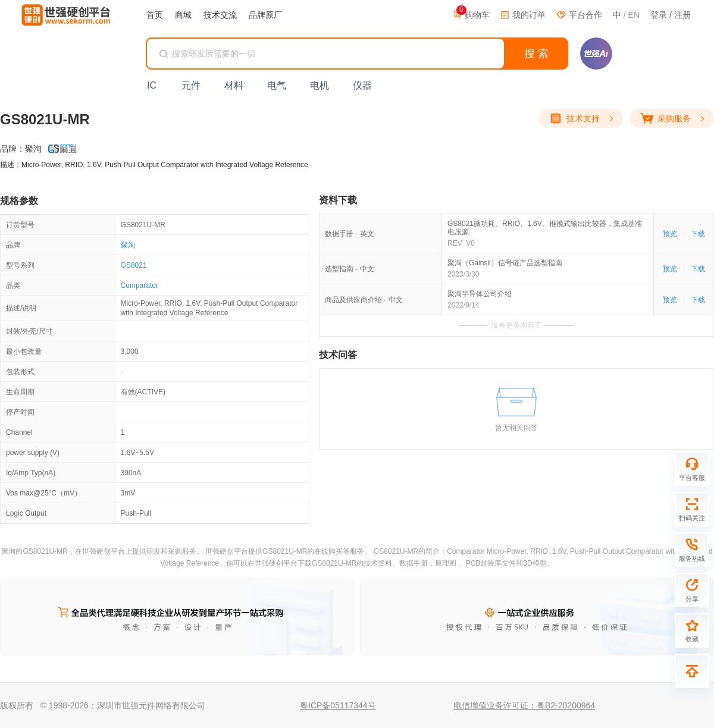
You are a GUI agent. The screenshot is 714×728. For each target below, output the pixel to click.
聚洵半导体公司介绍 (480, 294)
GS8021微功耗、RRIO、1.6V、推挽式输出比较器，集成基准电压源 (545, 228)
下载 (698, 234)
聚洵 (128, 245)
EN (634, 15)
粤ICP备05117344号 (338, 705)
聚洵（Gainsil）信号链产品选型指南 (505, 263)
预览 (670, 234)
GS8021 (134, 265)
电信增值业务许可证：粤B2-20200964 (524, 705)
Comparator (140, 285)
